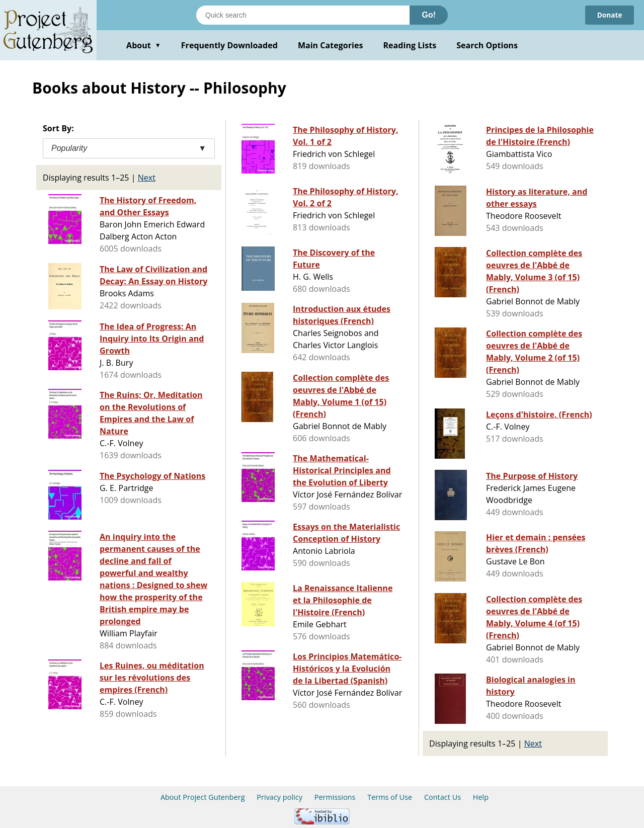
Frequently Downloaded (229, 45)
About (144, 45)
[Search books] (303, 15)
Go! (429, 15)
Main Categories (331, 45)
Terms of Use (390, 797)
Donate (609, 15)
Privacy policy (279, 797)
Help (481, 797)
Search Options (487, 45)
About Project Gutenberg (203, 797)
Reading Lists (410, 45)
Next (147, 178)
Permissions (335, 797)
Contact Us (442, 797)
